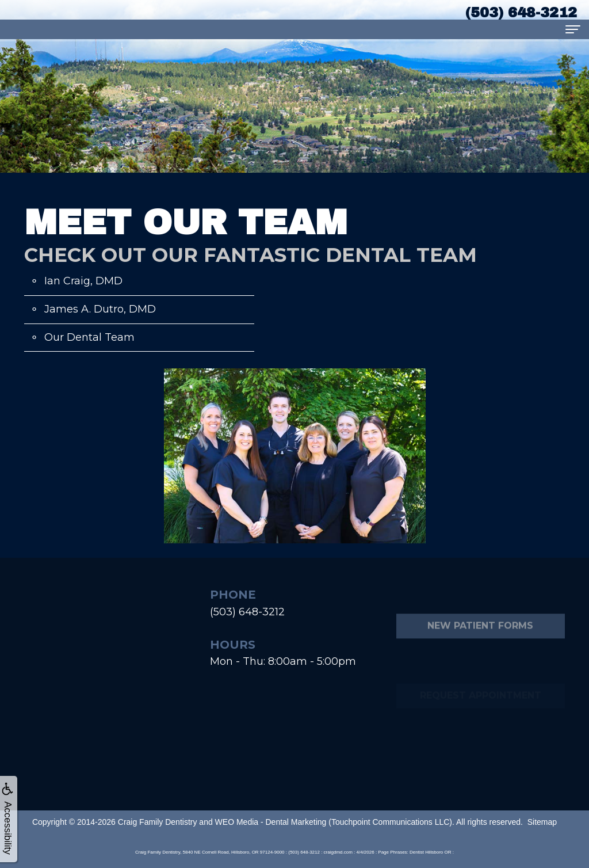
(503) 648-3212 (247, 612)
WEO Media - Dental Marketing (271, 822)
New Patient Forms (480, 651)
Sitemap (542, 822)
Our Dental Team (89, 337)
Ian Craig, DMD (83, 281)
